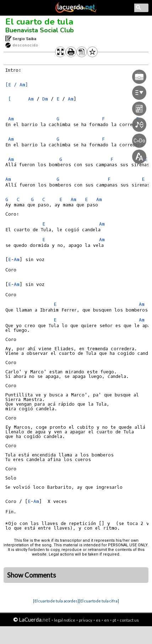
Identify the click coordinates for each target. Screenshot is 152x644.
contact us (129, 620)
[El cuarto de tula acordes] (56, 601)
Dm (45, 99)
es (98, 620)
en (107, 620)
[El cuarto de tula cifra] (99, 601)
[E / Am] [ (17, 92)
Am (31, 99)
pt (114, 620)
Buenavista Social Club (40, 30)
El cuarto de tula (39, 22)
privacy (86, 620)
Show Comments (32, 575)
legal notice (65, 620)
